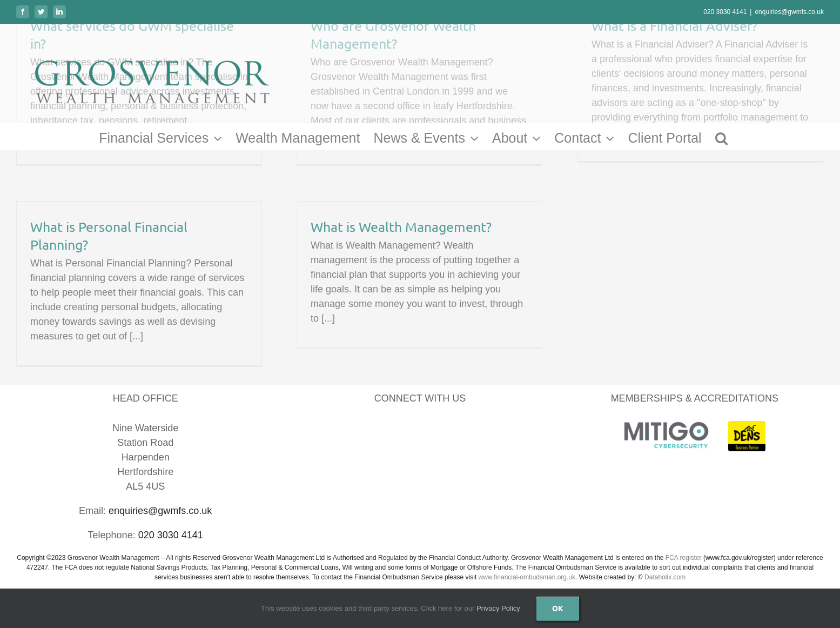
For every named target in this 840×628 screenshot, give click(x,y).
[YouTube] (434, 430)
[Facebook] (378, 430)
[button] (721, 137)
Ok (558, 608)
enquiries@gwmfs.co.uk (789, 12)
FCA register (684, 558)
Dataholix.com (665, 577)
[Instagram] (462, 430)
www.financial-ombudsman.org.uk (527, 577)
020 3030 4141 (725, 12)
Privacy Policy (498, 608)
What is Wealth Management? (401, 227)
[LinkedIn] (406, 430)
